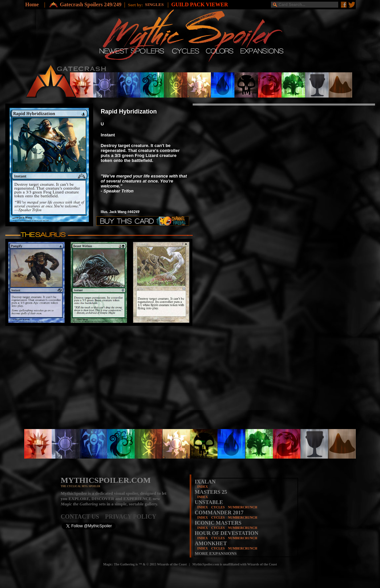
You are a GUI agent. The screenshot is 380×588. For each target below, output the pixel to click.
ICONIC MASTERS (218, 523)
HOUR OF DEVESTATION (226, 533)
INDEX (203, 487)
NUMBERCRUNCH (243, 507)
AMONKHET (211, 543)
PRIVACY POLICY (131, 517)
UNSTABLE (209, 502)
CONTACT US (83, 517)
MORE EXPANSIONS (216, 553)
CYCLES (218, 507)
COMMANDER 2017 (219, 513)
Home (32, 4)
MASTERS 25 (211, 492)
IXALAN (205, 482)
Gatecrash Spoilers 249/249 (91, 4)
